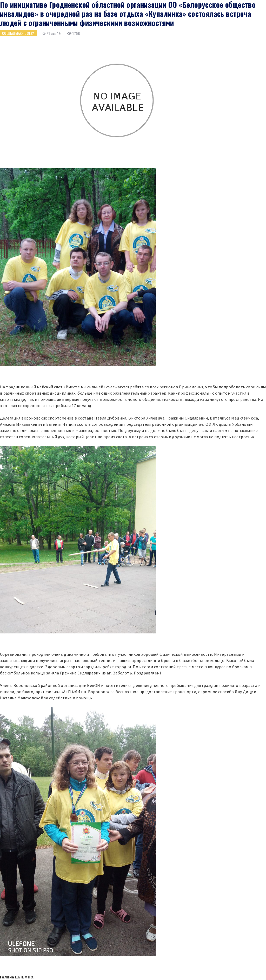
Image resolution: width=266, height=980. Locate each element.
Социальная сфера (18, 33)
